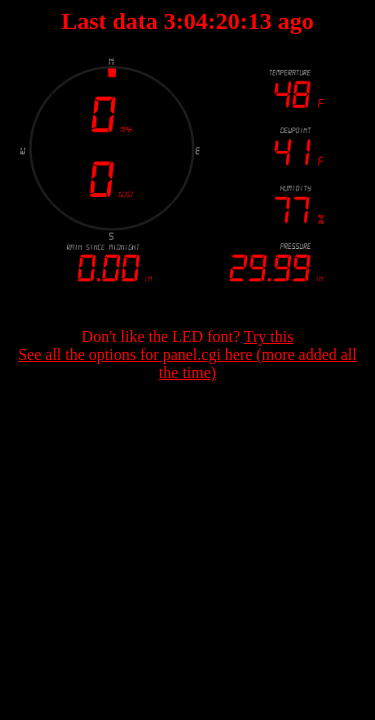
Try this (269, 336)
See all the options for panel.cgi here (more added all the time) (187, 363)
